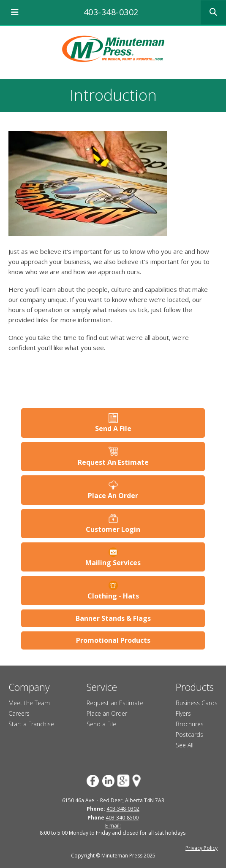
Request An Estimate (113, 462)
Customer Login (113, 529)
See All (185, 745)
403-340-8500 (122, 818)
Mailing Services (113, 563)
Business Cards (197, 703)
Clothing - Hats (113, 596)
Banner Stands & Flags (113, 618)
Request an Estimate (115, 703)
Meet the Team (29, 703)
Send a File (101, 724)
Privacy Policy (201, 848)
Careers (19, 713)
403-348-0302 (111, 12)
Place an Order (107, 713)
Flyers (183, 713)
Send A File (113, 429)
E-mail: (113, 826)
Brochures (190, 724)
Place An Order (113, 496)
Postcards (189, 735)
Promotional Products (113, 640)
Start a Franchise (31, 724)
